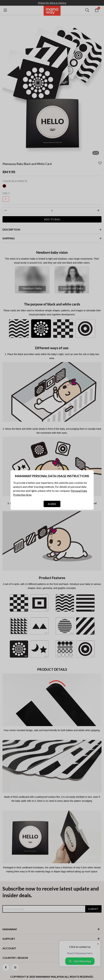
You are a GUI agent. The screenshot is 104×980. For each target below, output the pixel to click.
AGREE (52, 504)
